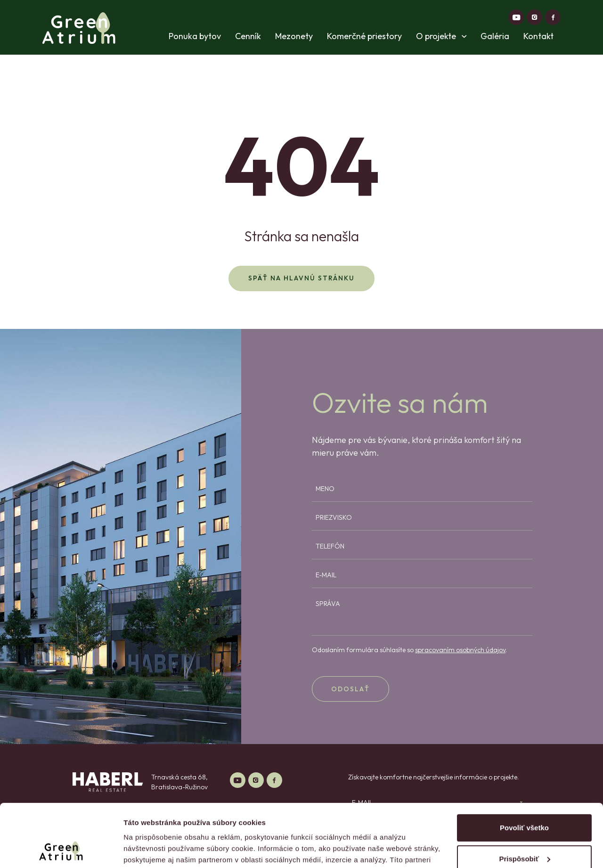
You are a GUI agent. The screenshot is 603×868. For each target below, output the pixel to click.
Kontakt (538, 36)
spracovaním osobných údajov (460, 650)
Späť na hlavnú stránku (301, 278)
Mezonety (294, 36)
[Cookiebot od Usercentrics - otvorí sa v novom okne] (61, 850)
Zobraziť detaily (150, 849)
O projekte (441, 36)
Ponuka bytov (195, 36)
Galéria (495, 36)
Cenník (248, 36)
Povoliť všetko (524, 769)
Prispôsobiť (525, 799)
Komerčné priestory (364, 36)
